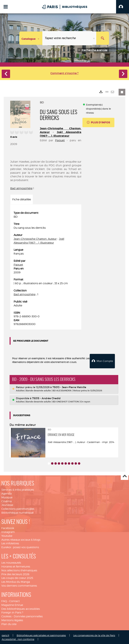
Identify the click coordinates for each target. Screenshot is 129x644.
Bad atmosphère (21, 188)
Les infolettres (10, 543)
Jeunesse (7, 504)
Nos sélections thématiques (19, 570)
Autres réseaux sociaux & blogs (21, 539)
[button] (123, 7)
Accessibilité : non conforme (18, 639)
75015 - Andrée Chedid (46, 398)
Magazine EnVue (12, 604)
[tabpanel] (46, 269)
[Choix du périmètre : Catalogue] (31, 38)
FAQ (4, 601)
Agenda (6, 493)
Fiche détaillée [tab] (22, 199)
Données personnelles (28, 616)
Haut (125, 476)
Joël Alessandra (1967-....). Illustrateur (61, 134)
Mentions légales (12, 620)
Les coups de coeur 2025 (17, 577)
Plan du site (9, 624)
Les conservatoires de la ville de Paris (94, 635)
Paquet (60, 140)
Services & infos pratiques (18, 489)
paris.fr (5, 635)
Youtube (7, 535)
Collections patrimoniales (18, 508)
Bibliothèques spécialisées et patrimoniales (41, 635)
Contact (14, 601)
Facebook (8, 528)
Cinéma (6, 501)
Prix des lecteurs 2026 (15, 574)
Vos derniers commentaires (19, 585)
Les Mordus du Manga (16, 581)
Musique (7, 497)
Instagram (8, 531)
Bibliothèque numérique (17, 512)
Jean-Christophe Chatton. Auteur (35, 239)
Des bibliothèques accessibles (21, 608)
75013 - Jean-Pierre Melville (69, 387)
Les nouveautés (11, 562)
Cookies (6, 616)
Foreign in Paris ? (12, 612)
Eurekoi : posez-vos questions (20, 547)
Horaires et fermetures (16, 566)
